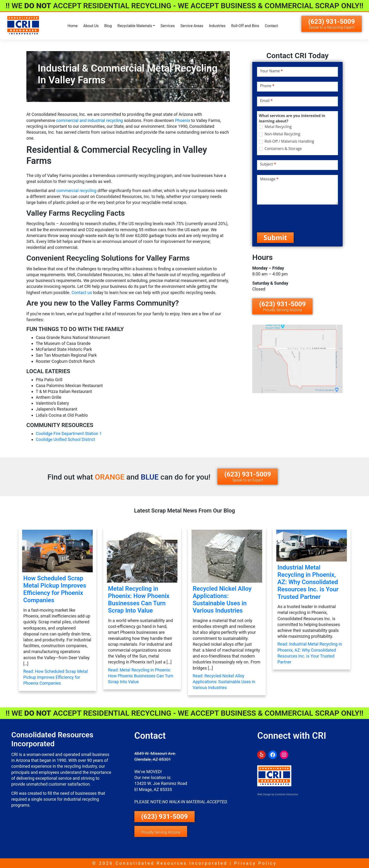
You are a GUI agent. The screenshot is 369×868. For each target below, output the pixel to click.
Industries (217, 26)
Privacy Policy (255, 863)
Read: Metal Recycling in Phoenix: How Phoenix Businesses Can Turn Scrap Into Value (141, 676)
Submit (275, 238)
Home (73, 26)
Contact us (82, 293)
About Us (91, 26)
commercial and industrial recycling (90, 120)
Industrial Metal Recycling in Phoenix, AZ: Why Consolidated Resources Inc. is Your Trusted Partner (308, 582)
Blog (108, 26)
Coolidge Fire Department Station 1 (69, 434)
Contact (271, 26)
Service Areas (192, 26)
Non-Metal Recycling (280, 134)
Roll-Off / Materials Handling (286, 141)
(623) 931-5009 (332, 24)
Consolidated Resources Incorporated (172, 863)
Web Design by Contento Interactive (278, 794)
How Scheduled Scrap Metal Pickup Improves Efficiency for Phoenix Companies (55, 589)
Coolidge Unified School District (65, 439)
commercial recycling (76, 191)
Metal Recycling (275, 127)
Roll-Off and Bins (245, 26)
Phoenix (183, 120)
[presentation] (293, 218)
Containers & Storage (280, 149)
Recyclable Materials (135, 26)
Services (168, 26)
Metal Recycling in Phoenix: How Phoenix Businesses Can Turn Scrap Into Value (139, 600)
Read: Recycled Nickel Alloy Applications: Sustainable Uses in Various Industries (224, 682)
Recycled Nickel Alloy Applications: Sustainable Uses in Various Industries (222, 600)
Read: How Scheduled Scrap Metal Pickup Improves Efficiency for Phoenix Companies (56, 677)
